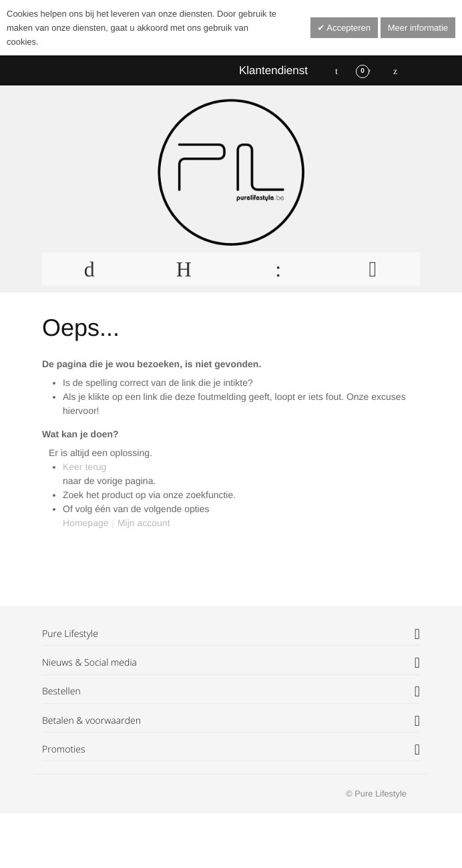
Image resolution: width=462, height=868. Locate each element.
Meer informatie (418, 28)
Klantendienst (273, 70)
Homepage (86, 523)
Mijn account (144, 523)
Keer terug (84, 467)
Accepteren (348, 28)
